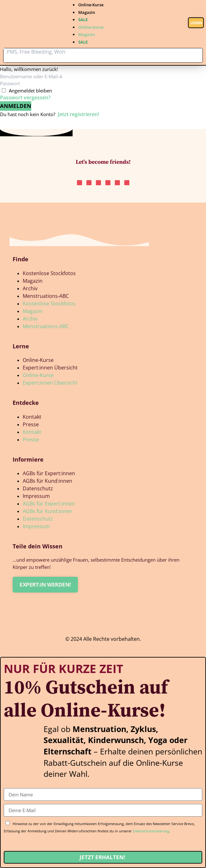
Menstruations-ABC (46, 296)
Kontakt (32, 417)
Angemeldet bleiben (30, 91)
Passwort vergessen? (25, 97)
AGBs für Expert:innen (49, 473)
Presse (31, 424)
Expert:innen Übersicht (50, 368)
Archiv (30, 288)
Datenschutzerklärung (151, 831)
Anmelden (16, 106)
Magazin (87, 12)
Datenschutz (38, 488)
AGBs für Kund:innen (47, 481)
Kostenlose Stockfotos (49, 273)
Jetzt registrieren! (78, 114)
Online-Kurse (91, 5)
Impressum (36, 496)
